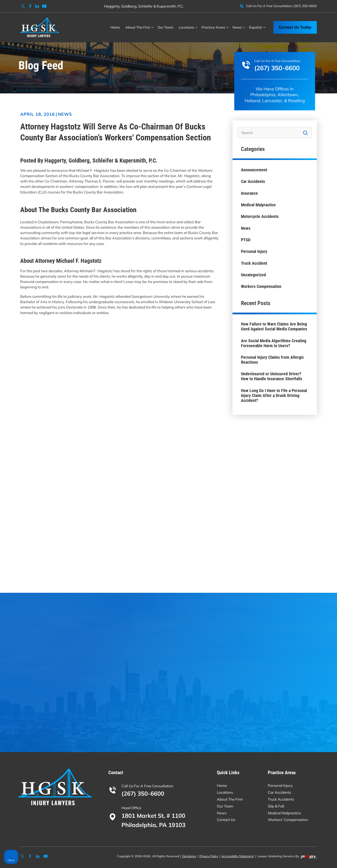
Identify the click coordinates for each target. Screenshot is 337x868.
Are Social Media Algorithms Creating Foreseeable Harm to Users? (274, 343)
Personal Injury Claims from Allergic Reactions (272, 360)
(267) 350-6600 (305, 6)
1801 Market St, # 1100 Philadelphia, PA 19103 (153, 820)
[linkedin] (37, 6)
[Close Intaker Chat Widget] (323, 731)
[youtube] (44, 6)
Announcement (254, 170)
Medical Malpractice (258, 205)
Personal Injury (254, 252)
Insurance (249, 193)
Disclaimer (189, 856)
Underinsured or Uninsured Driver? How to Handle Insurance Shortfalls (272, 376)
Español (255, 27)
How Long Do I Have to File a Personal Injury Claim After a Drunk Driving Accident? (274, 396)
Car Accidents (253, 182)
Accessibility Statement (237, 856)
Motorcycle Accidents (260, 217)
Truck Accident (254, 263)
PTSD (246, 240)
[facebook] (30, 6)
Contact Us (226, 820)
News (65, 114)
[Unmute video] (261, 731)
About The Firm (138, 27)
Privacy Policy (209, 856)
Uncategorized (253, 275)
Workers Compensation (261, 287)
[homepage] (40, 27)
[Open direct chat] (314, 731)
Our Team (165, 27)
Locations (186, 27)
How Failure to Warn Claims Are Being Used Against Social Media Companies (274, 327)
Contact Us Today (295, 27)
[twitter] (23, 6)
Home (115, 27)
